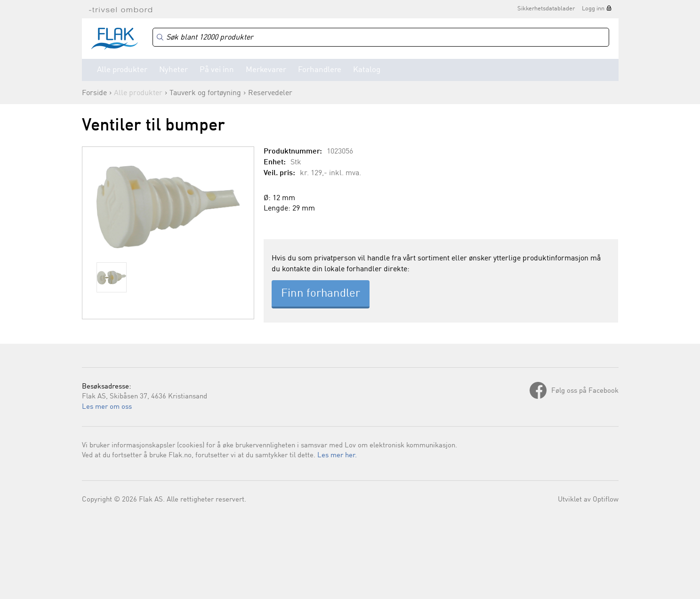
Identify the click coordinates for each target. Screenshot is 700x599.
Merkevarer (266, 70)
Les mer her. (337, 456)
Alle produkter (122, 70)
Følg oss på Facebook (585, 391)
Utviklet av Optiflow (588, 500)
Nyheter (173, 70)
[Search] (381, 37)
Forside (94, 93)
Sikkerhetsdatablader (546, 9)
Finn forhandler (321, 294)
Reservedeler (270, 93)
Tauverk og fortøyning (205, 93)
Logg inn (593, 9)
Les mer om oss (107, 407)
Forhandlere (320, 70)
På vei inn (217, 70)
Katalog (367, 70)
